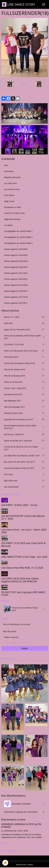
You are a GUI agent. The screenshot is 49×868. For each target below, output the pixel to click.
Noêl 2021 (24, 323)
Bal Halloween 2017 (24, 401)
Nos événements (24, 487)
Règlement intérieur (12, 219)
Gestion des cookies (24, 865)
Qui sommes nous (12, 189)
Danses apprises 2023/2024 (16, 261)
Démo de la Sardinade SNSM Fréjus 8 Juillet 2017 (24, 337)
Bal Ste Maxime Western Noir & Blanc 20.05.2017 (24, 427)
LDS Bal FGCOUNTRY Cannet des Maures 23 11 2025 (23, 517)
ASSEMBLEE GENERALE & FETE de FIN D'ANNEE (21, 826)
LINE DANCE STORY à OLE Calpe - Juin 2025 (24, 557)
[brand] (19, 4)
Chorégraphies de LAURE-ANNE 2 (18, 237)
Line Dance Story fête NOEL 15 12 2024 (22, 568)
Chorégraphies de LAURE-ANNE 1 (18, 231)
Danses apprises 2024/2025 (16, 255)
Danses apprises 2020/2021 (16, 279)
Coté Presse (9, 195)
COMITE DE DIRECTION (14, 213)
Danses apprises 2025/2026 (16, 249)
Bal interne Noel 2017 (24, 394)
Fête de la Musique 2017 (24, 407)
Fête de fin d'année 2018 (24, 369)
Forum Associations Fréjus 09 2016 (24, 468)
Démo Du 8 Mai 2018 (24, 382)
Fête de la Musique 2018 (24, 376)
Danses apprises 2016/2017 (16, 303)
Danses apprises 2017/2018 (16, 297)
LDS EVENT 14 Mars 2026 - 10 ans (19, 505)
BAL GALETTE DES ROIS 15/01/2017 (24, 462)
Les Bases (8, 225)
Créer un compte (7, 643)
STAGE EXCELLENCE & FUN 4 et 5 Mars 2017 (24, 448)
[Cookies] (5, 863)
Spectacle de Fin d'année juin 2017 (24, 419)
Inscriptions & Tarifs (13, 207)
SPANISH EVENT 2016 (24, 413)
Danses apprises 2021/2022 (16, 273)
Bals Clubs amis (24, 481)
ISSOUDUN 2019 (24, 357)
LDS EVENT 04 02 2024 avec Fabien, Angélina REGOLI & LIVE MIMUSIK (20, 580)
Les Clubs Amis (10, 183)
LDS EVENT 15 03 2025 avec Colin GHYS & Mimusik (23, 544)
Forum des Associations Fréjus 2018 (24, 363)
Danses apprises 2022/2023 (16, 267)
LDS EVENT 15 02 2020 (24, 344)
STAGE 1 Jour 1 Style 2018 (24, 388)
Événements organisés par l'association (24, 812)
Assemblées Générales (24, 804)
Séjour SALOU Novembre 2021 (24, 330)
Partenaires (9, 171)
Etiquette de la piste (12, 177)
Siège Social (9, 201)
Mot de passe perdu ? (23, 643)
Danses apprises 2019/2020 (16, 285)
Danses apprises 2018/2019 (16, 291)
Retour (24, 84)
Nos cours (24, 474)
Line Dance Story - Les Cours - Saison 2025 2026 (24, 531)
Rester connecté (11, 637)
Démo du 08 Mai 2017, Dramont (24, 441)
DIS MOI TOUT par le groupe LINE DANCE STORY (23, 594)
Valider (25, 648)
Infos (6, 165)
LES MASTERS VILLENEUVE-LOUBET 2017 (24, 456)
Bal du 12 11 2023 (24, 317)
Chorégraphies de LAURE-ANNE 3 (18, 243)
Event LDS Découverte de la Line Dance (24, 351)
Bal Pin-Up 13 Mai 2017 (24, 434)
